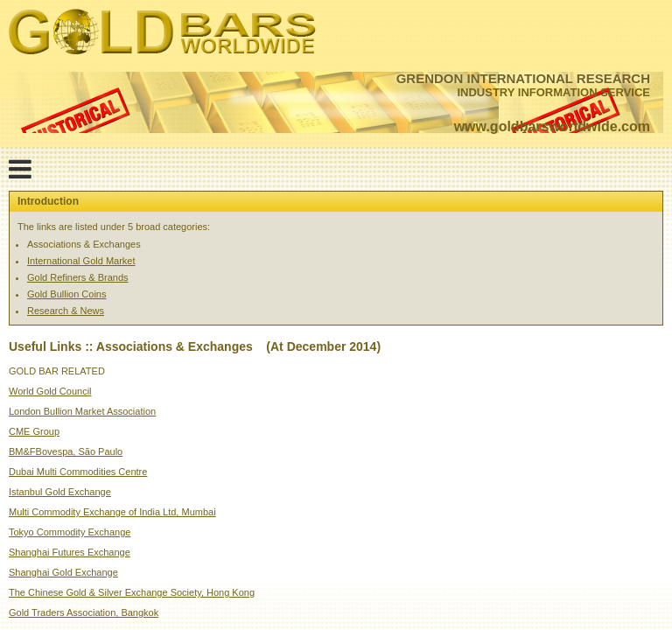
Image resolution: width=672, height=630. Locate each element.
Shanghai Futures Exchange (70, 552)
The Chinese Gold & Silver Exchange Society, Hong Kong (132, 592)
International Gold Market (81, 261)
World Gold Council (50, 391)
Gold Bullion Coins (67, 294)
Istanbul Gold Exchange (60, 492)
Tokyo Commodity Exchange (70, 532)
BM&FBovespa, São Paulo (66, 451)
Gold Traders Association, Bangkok (84, 612)
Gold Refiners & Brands (78, 277)
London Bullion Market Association (82, 411)
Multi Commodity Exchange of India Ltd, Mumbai (112, 512)
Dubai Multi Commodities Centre (78, 472)
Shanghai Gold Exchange (63, 572)
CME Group (34, 431)
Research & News (66, 311)
